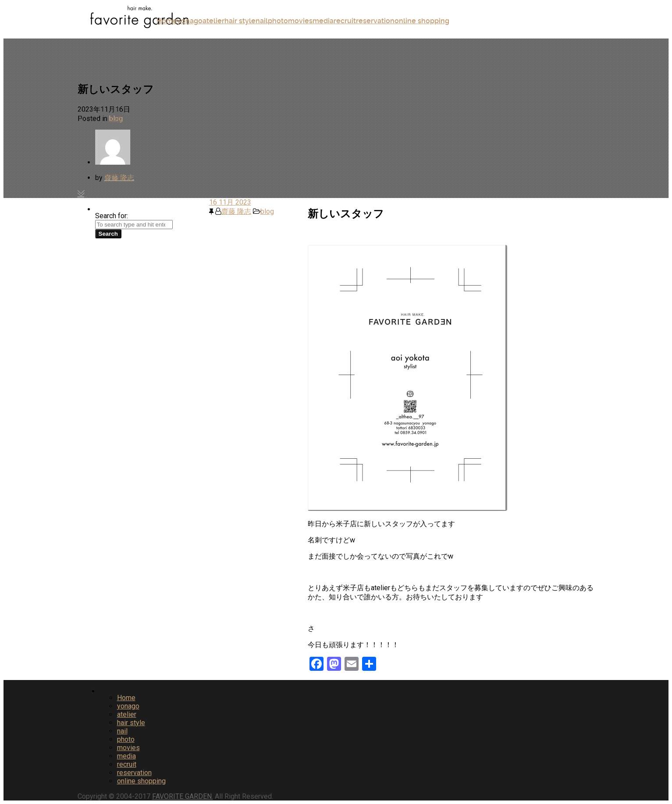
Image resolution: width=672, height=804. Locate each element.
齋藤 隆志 (119, 178)
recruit (345, 21)
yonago (190, 21)
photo (278, 21)
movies (300, 21)
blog (116, 119)
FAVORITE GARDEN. (183, 796)
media (323, 21)
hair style (240, 21)
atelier (213, 21)
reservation (375, 21)
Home (167, 21)
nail (262, 21)
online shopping (422, 21)
